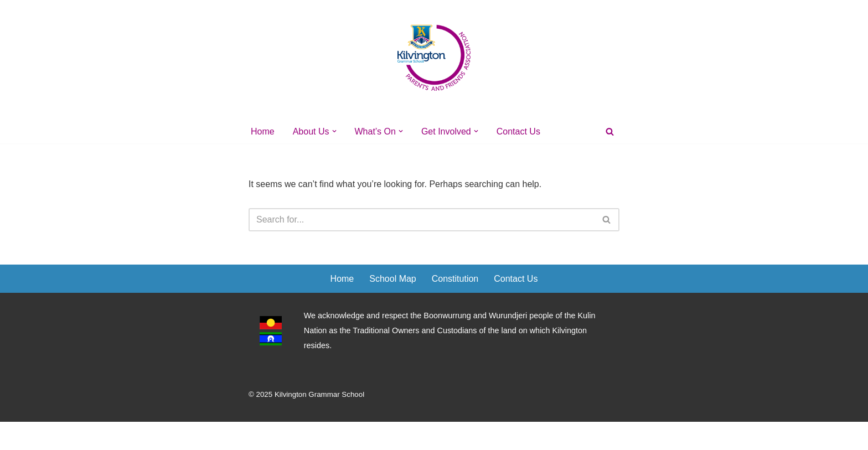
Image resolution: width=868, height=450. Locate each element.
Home (263, 131)
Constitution (455, 279)
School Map (393, 279)
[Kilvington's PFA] (434, 57)
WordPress (347, 436)
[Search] (610, 131)
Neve (259, 436)
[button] (334, 131)
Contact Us (518, 131)
